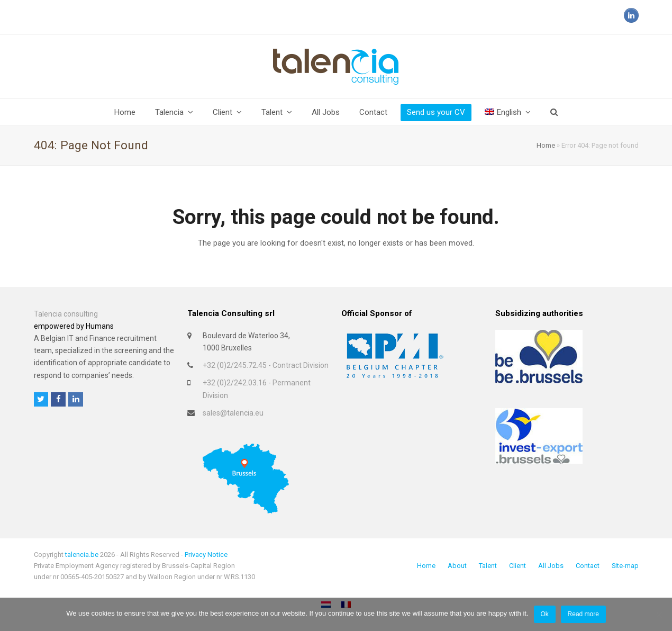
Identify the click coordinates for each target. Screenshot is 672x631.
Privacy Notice (206, 555)
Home (546, 145)
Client (517, 566)
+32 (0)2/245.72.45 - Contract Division (266, 365)
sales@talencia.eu (233, 413)
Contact (588, 566)
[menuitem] (508, 112)
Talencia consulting (66, 314)
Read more (583, 614)
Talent (488, 566)
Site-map (625, 566)
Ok (544, 614)
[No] (659, 615)
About (457, 566)
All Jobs (551, 566)
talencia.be (82, 555)
